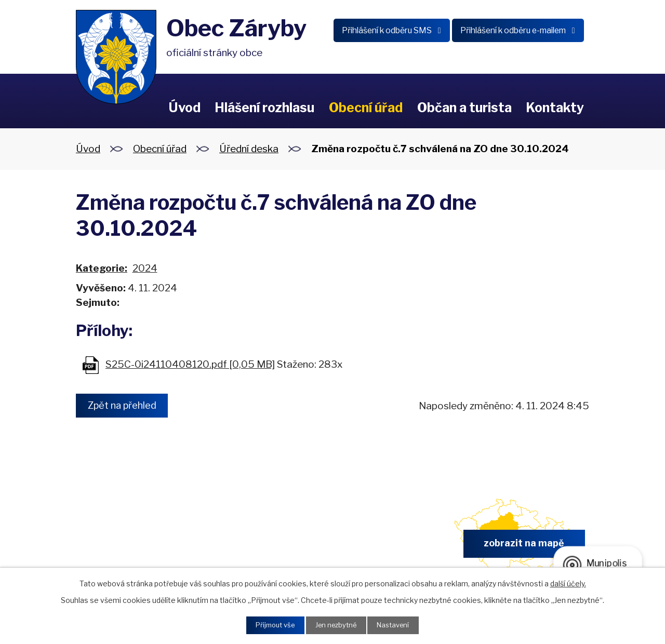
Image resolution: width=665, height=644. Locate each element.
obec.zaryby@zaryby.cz (387, 547)
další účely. (568, 582)
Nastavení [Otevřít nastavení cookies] (398, 625)
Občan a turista (464, 108)
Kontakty (555, 108)
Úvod (184, 108)
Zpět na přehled (126, 406)
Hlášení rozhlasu (264, 108)
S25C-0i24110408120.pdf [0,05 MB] (190, 364)
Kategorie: (102, 268)
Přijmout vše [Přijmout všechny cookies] (271, 625)
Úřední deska (249, 149)
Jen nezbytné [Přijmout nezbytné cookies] (336, 625)
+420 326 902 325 (254, 547)
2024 (145, 268)
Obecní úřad (366, 108)
